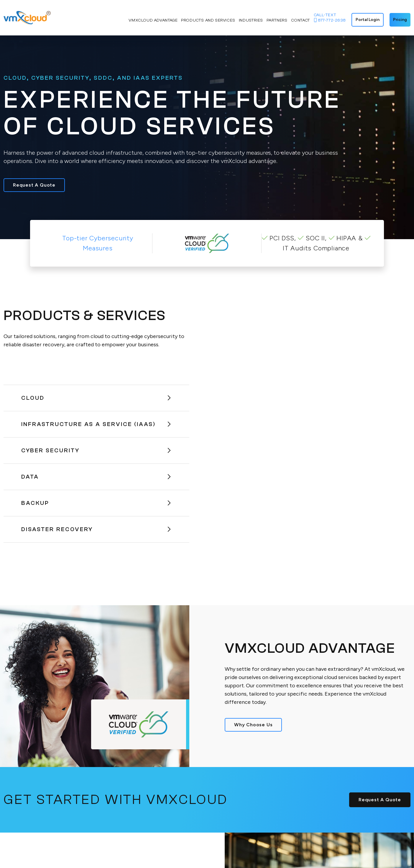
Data (96, 477)
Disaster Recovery (96, 529)
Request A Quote (34, 185)
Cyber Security (96, 450)
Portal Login (368, 20)
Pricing (400, 20)
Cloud (96, 398)
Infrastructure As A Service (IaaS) (96, 424)
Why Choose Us (253, 725)
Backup (96, 503)
